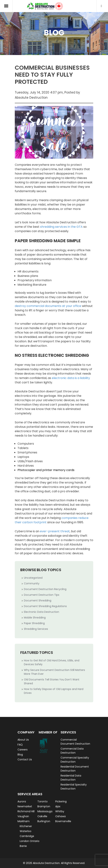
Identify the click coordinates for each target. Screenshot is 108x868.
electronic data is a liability (71, 378)
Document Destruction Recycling (45, 589)
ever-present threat (55, 531)
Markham (24, 821)
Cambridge (27, 836)
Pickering (61, 801)
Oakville (42, 816)
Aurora (22, 801)
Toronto (43, 801)
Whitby (60, 811)
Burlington (44, 821)
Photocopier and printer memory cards (46, 470)
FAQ (20, 745)
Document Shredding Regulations (45, 606)
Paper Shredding (34, 623)
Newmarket (25, 806)
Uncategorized (33, 578)
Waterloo (26, 831)
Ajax (58, 806)
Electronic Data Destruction (42, 612)
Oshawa (60, 816)
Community (32, 583)
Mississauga (45, 811)
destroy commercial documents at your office (48, 306)
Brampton (44, 806)
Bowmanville (63, 821)
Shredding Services (36, 629)
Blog (20, 755)
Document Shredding (38, 600)
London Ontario (30, 841)
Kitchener (26, 826)
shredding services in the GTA (61, 227)
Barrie (23, 846)
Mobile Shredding (35, 618)
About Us (23, 740)
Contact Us (25, 759)
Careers (23, 750)
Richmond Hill (26, 811)
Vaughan (23, 816)
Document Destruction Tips (42, 595)
